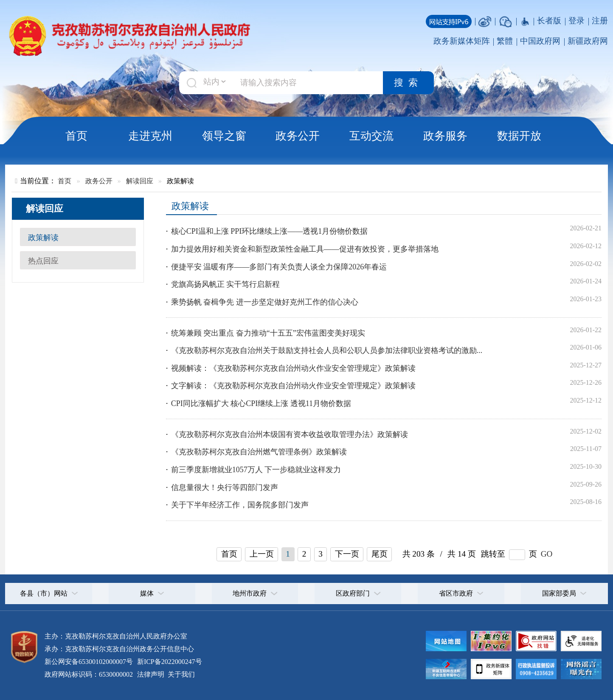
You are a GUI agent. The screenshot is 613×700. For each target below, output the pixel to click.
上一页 (262, 554)
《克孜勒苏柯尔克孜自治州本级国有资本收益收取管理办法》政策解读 (290, 434)
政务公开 (298, 136)
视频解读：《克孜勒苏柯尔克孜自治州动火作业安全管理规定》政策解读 (293, 368)
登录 (576, 21)
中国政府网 (540, 41)
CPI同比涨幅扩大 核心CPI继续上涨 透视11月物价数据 (261, 403)
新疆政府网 (588, 41)
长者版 (549, 21)
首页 (76, 136)
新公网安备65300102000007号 (89, 662)
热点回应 (43, 261)
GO (547, 554)
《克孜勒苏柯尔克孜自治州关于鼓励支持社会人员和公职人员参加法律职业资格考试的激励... (327, 350)
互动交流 (371, 136)
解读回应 (140, 181)
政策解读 (43, 238)
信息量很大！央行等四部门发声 (225, 487)
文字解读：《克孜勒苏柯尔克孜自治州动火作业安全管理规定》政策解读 (293, 386)
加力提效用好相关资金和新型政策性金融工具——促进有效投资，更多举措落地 (305, 249)
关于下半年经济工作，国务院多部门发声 (240, 505)
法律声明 (151, 674)
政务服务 (445, 136)
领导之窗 (224, 136)
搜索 (408, 83)
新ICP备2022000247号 (169, 662)
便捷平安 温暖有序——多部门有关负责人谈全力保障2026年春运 (279, 267)
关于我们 (180, 674)
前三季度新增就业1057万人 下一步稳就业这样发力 (256, 470)
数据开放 (519, 136)
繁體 (505, 41)
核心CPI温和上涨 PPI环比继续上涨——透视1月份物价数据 (270, 231)
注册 (600, 21)
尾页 (380, 554)
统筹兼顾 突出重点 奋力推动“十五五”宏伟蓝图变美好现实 (268, 333)
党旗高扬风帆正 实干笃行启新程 (226, 284)
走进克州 (150, 136)
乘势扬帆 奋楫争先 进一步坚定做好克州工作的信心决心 (265, 302)
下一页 (347, 554)
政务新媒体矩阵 (462, 41)
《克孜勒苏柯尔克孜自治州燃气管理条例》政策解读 (259, 452)
